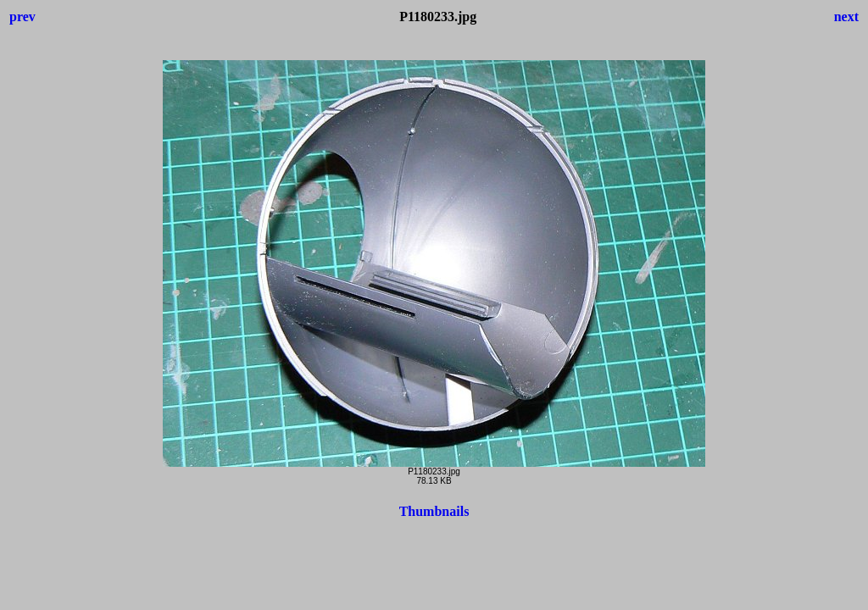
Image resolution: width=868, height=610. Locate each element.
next (846, 17)
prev (22, 17)
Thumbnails (434, 511)
